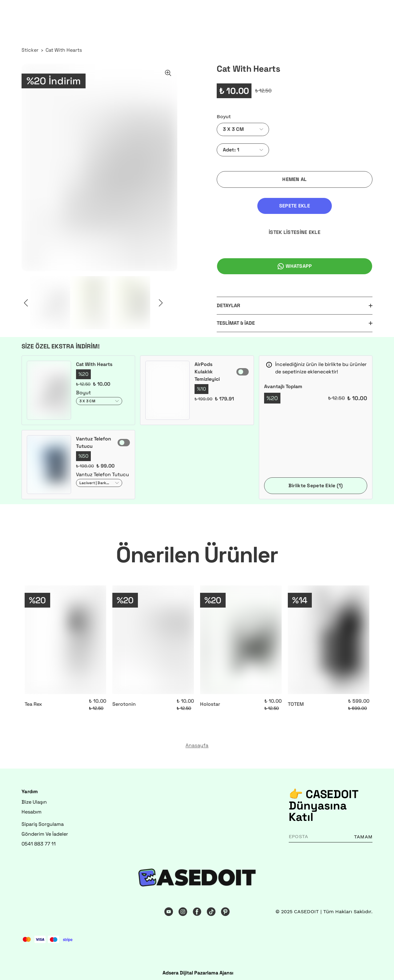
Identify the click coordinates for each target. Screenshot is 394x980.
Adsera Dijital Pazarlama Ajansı (198, 970)
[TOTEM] (329, 637)
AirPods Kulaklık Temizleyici (207, 369)
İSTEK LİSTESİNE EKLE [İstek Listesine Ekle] (336, 206)
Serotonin (124, 701)
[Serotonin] (153, 637)
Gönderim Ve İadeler (45, 831)
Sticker (30, 50)
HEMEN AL (294, 179)
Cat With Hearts (64, 50)
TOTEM (296, 701)
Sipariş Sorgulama (43, 821)
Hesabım (32, 809)
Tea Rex (33, 701)
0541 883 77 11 (39, 841)
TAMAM (363, 834)
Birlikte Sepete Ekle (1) (316, 483)
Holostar (210, 701)
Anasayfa (197, 743)
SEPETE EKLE (253, 206)
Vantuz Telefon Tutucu (94, 440)
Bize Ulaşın (34, 799)
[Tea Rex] (65, 637)
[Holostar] (241, 637)
